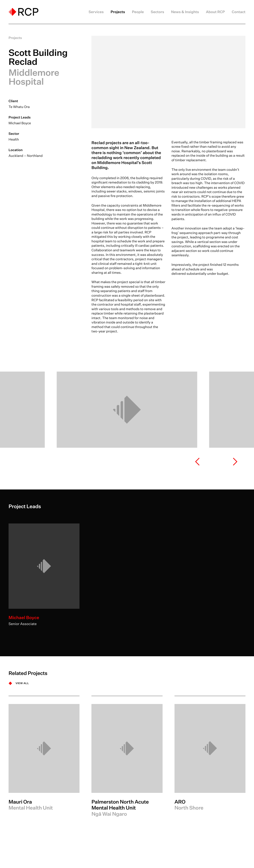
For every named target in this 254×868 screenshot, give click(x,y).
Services (96, 12)
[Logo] (23, 12)
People (138, 12)
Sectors (158, 12)
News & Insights (185, 12)
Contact (239, 12)
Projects (118, 12)
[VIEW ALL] (19, 683)
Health (14, 139)
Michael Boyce (20, 123)
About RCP (215, 12)
